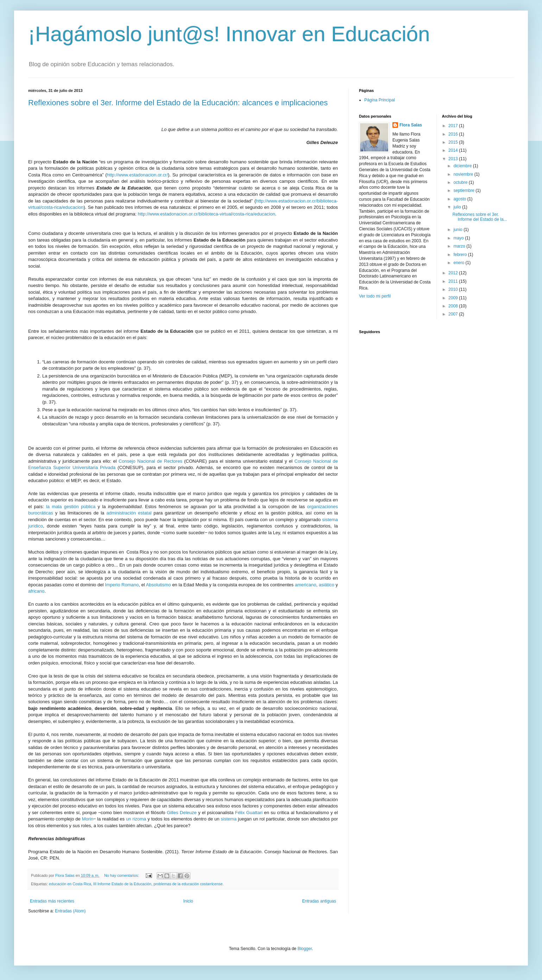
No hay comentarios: (122, 875)
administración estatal (129, 513)
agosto (460, 199)
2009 (454, 298)
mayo (459, 238)
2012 (454, 273)
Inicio (188, 901)
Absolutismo (159, 585)
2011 (454, 281)
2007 (454, 314)
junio (458, 230)
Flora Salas (411, 125)
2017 (454, 126)
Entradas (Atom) (70, 911)
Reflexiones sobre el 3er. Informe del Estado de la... (480, 217)
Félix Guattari (250, 813)
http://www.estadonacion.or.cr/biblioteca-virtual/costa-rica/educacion (206, 214)
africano (36, 591)
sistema (229, 819)
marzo (460, 246)
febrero (461, 255)
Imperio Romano (122, 585)
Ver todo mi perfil (375, 296)
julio (458, 207)
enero (459, 263)
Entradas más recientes (52, 901)
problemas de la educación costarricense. (188, 884)
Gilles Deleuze (182, 813)
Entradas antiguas (319, 901)
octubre (461, 182)
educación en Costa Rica (70, 884)
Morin (88, 819)
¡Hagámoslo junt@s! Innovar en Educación (229, 34)
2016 (454, 134)
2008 (454, 306)
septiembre (464, 191)
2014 (454, 150)
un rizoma (136, 819)
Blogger (305, 949)
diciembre (463, 166)
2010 (454, 289)
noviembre (464, 174)
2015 (454, 142)
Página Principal (380, 100)
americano (306, 585)
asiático (327, 585)
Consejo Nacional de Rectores (150, 461)
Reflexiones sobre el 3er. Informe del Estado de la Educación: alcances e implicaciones (178, 103)
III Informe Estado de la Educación (122, 884)
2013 (454, 159)
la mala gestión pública (71, 507)
